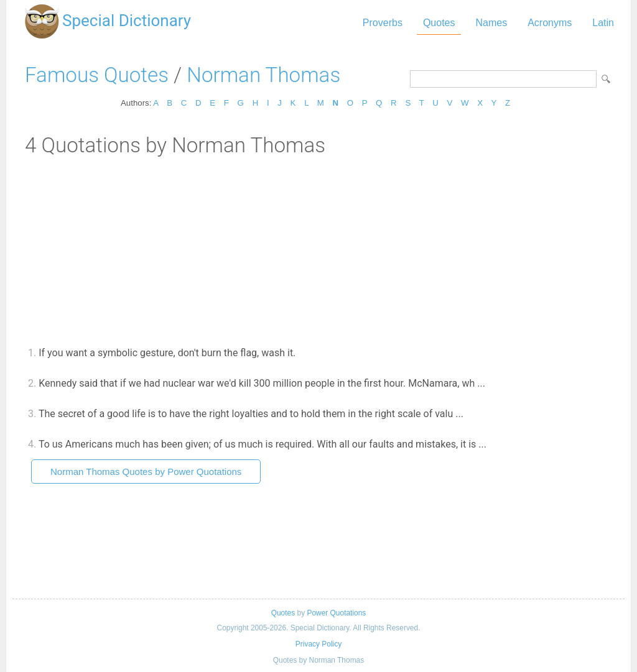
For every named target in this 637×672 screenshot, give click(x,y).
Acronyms (550, 23)
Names (491, 23)
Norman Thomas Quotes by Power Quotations (146, 472)
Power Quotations (336, 613)
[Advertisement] (318, 251)
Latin (603, 23)
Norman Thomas (263, 75)
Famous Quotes (97, 75)
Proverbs (383, 23)
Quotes (439, 23)
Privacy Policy (318, 644)
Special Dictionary (127, 21)
